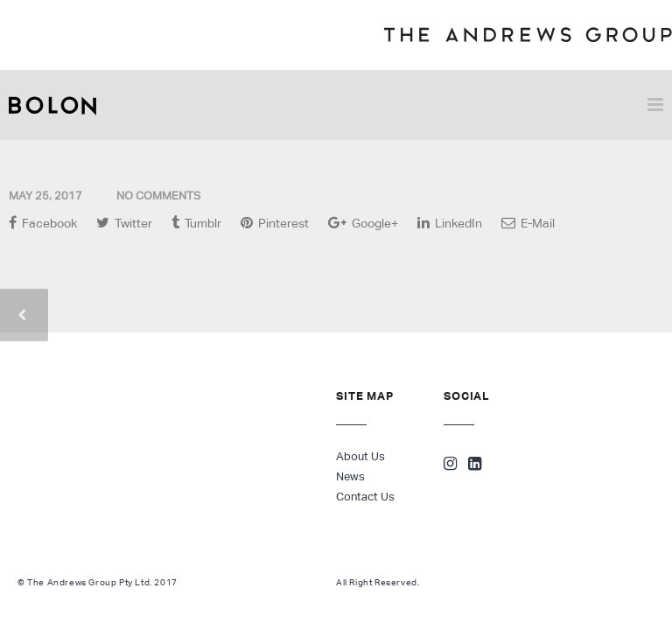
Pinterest (275, 223)
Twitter (124, 223)
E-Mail (528, 223)
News (350, 476)
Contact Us (365, 497)
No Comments (158, 196)
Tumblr (196, 223)
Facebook (43, 223)
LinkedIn (450, 223)
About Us (360, 456)
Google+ (363, 223)
